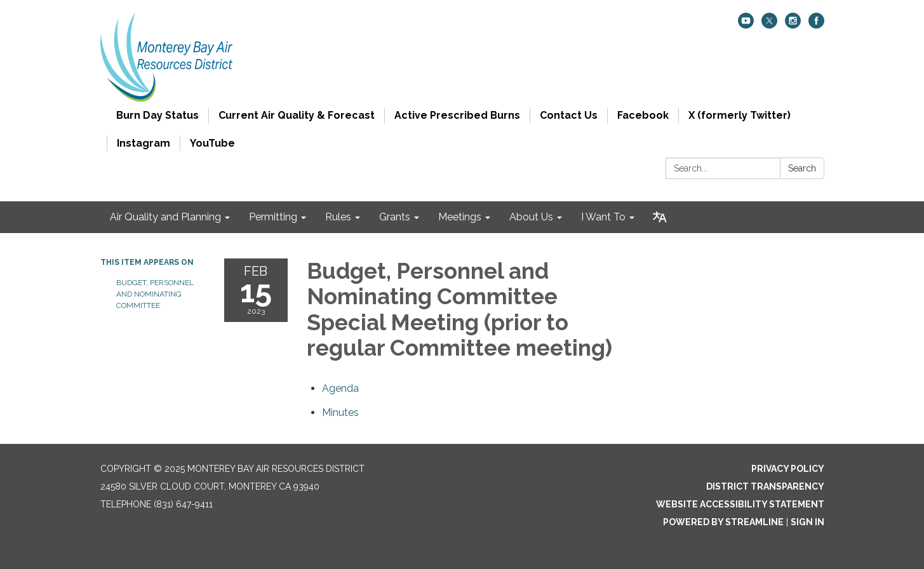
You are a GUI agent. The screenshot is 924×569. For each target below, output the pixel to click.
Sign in (807, 522)
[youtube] (746, 25)
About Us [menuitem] (531, 217)
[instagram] (793, 25)
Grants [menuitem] (395, 217)
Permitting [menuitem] (273, 217)
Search (802, 168)
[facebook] (816, 25)
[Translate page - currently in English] (660, 217)
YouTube (212, 143)
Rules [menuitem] (338, 217)
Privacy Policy (788, 469)
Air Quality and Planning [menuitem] (165, 217)
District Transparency (765, 486)
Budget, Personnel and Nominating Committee (155, 294)
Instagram (144, 143)
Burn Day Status (157, 115)
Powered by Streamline (723, 522)
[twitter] (769, 25)
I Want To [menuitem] (603, 217)
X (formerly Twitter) (740, 115)
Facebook (643, 115)
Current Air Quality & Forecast (297, 115)
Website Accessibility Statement (740, 504)
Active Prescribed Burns (457, 115)
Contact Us (569, 115)
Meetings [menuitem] (460, 217)
